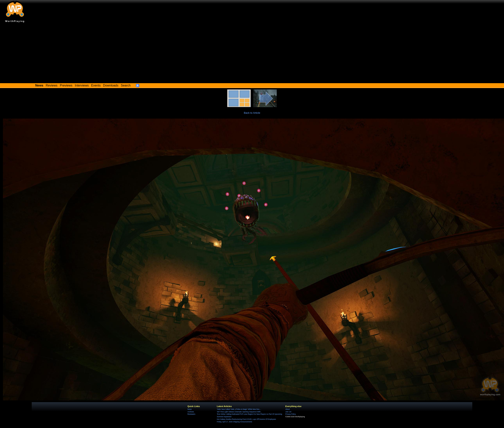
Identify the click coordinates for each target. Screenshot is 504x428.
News (190, 409)
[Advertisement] (252, 54)
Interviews (82, 85)
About (288, 409)
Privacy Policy (291, 414)
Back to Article (252, 113)
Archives (191, 412)
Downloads (111, 85)
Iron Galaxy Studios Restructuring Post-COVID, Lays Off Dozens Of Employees (246, 419)
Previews (66, 85)
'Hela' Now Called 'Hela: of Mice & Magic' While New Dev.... (239, 409)
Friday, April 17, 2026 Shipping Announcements (234, 422)
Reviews (52, 85)
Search (126, 85)
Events (96, 85)
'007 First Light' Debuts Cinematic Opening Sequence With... (239, 412)
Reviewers (191, 414)
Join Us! (288, 412)
